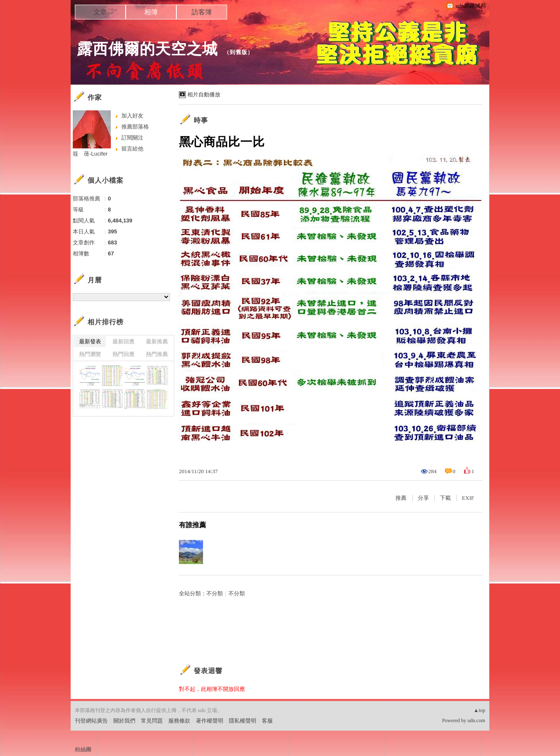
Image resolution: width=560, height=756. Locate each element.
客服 (267, 721)
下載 (445, 498)
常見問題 (152, 721)
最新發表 (90, 341)
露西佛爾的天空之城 (147, 49)
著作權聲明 (210, 721)
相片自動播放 (204, 94)
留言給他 (132, 149)
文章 (100, 12)
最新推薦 (157, 341)
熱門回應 (124, 354)
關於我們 (124, 721)
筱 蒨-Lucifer (90, 154)
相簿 (151, 12)
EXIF (468, 498)
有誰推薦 (192, 525)
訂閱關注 (132, 138)
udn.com (476, 720)
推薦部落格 (135, 127)
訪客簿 (202, 12)
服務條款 (179, 721)
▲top (479, 710)
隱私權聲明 (243, 721)
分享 (423, 498)
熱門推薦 (157, 354)
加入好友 (132, 116)
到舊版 (239, 52)
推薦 (401, 498)
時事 (201, 120)
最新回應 (124, 341)
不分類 (215, 593)
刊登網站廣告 (91, 721)
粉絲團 (83, 749)
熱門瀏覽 (90, 354)
